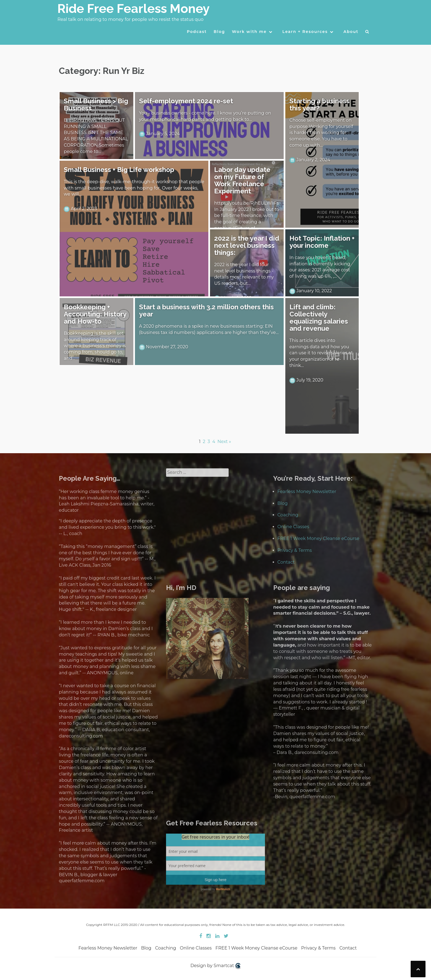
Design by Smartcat (216, 966)
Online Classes (293, 527)
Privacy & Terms (295, 550)
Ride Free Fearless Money (134, 9)
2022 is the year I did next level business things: (247, 245)
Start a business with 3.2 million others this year (206, 311)
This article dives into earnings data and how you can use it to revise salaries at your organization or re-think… (321, 353)
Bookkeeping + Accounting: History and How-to (95, 314)
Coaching (288, 515)
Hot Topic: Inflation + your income (322, 242)
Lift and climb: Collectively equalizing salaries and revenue (319, 318)
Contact (286, 562)
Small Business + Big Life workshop (119, 170)
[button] (367, 33)
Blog (219, 32)
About (351, 32)
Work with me (249, 32)
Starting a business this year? (320, 105)
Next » (224, 442)
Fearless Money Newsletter (307, 492)
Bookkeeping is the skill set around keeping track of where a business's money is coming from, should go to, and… (95, 346)
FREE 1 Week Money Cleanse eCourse (318, 538)
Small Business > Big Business (96, 105)
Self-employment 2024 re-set (186, 101)
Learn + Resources (305, 32)
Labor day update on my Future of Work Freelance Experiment (242, 180)
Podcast (197, 32)
